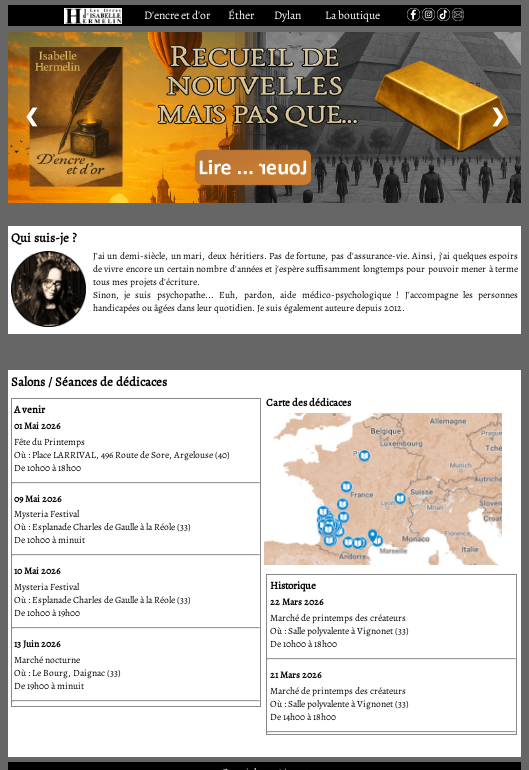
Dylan (287, 15)
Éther (241, 15)
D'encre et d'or (177, 15)
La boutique (352, 15)
